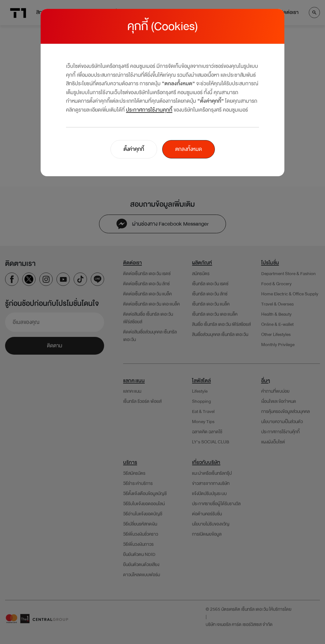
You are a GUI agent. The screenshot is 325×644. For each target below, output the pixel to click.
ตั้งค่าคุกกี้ (134, 149)
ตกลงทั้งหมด (189, 149)
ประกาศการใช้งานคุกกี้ (149, 110)
